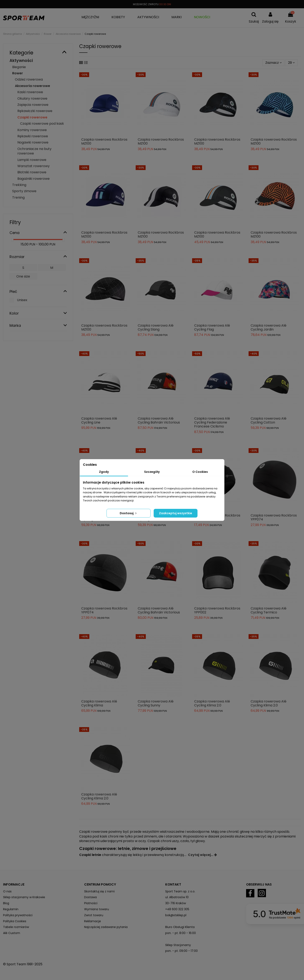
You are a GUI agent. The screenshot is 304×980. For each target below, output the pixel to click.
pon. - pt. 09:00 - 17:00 (181, 951)
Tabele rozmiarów (16, 927)
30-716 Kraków (176, 903)
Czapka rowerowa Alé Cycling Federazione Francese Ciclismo (212, 422)
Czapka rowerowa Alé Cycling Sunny (156, 703)
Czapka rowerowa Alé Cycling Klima (99, 703)
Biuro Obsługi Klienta (180, 927)
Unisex (22, 300)
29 (291, 63)
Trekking (19, 185)
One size (23, 276)
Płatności (91, 903)
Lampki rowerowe (32, 160)
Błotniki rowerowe (32, 172)
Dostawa (90, 897)
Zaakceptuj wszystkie (176, 513)
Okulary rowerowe (32, 98)
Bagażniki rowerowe (34, 179)
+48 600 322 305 (177, 909)
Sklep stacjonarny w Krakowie (24, 897)
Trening (18, 197)
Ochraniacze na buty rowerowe (34, 151)
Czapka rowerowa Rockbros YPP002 (217, 610)
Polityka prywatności (18, 915)
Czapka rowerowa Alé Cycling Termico (269, 610)
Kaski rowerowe (30, 92)
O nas (7, 891)
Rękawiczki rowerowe (35, 111)
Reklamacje (93, 921)
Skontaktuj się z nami (99, 891)
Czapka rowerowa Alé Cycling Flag (212, 327)
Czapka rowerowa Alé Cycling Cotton (269, 420)
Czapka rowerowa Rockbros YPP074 (274, 517)
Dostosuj (129, 513)
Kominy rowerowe (32, 130)
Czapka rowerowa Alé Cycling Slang (156, 327)
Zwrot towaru (94, 915)
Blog (6, 903)
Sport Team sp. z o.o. (180, 891)
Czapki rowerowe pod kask (42, 124)
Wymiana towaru (97, 909)
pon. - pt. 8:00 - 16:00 (181, 933)
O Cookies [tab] (200, 472)
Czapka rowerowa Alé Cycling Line (99, 420)
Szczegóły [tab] (152, 472)
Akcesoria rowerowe (32, 86)
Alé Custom (12, 933)
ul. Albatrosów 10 (177, 897)
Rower (18, 73)
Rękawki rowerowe (33, 136)
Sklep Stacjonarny (178, 945)
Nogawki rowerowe (33, 142)
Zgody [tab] (104, 472)
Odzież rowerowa (29, 79)
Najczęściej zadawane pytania (106, 927)
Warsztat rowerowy (34, 166)
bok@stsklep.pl (176, 915)
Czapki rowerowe (32, 117)
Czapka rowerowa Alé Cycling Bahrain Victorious (159, 420)
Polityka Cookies (15, 921)
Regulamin (11, 909)
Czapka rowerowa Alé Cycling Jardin (269, 327)
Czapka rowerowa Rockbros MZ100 (104, 141)
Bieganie (19, 67)
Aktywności (21, 61)
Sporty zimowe (24, 191)
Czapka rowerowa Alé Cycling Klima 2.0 (212, 703)
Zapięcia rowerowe (33, 105)
